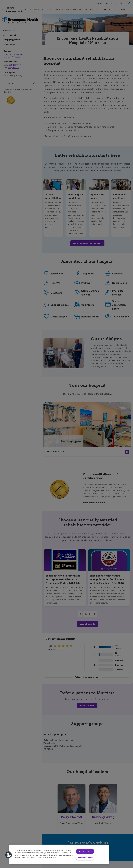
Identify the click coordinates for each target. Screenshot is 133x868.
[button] (9, 855)
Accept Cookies (85, 851)
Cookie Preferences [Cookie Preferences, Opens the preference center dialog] (85, 858)
